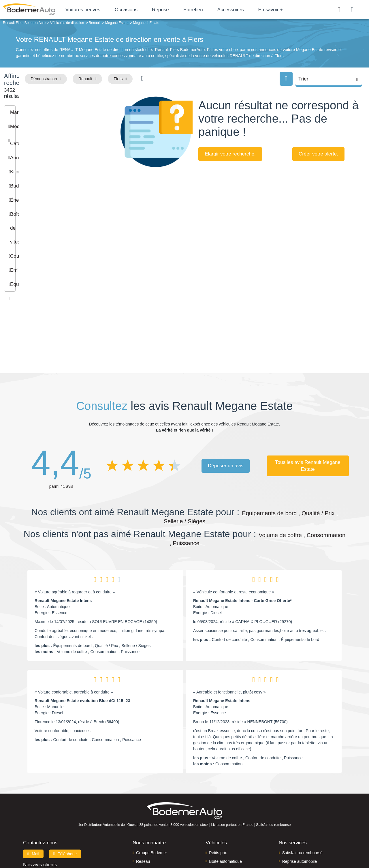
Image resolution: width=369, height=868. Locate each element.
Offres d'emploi (149, 818)
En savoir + (294, 10)
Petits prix (218, 792)
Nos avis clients (40, 804)
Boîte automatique (225, 800)
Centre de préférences (189, 844)
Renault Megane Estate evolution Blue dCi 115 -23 (82, 640)
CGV (310, 844)
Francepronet (81, 844)
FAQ (140, 827)
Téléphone (65, 793)
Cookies (249, 844)
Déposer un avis (226, 405)
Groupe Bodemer (151, 792)
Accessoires (254, 10)
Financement (148, 809)
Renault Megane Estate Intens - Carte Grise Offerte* (242, 540)
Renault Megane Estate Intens (63, 540)
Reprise (183, 10)
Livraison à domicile (300, 809)
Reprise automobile (300, 800)
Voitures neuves (106, 10)
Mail (33, 793)
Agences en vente (298, 827)
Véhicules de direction (229, 809)
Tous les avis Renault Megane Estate (308, 405)
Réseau (143, 800)
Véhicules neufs (223, 818)
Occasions (149, 10)
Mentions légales (225, 844)
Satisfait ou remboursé (302, 792)
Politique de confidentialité (281, 844)
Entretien (216, 10)
